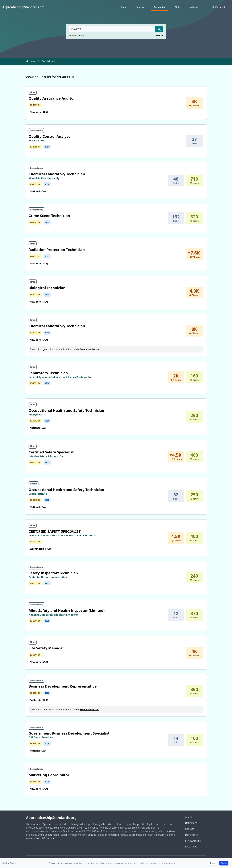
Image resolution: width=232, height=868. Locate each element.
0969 (47, 333)
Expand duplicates (89, 349)
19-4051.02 (35, 256)
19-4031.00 (35, 184)
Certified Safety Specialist (51, 452)
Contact (189, 829)
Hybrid (34, 484)
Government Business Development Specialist (69, 733)
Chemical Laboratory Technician (57, 174)
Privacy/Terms (193, 841)
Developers (191, 835)
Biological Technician (47, 288)
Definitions (191, 823)
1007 (47, 256)
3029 (47, 621)
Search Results (49, 61)
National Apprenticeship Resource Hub (146, 824)
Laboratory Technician (48, 373)
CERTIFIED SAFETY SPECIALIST (55, 531)
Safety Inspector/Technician (53, 573)
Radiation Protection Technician (57, 250)
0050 (47, 184)
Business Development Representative (63, 686)
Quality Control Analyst (49, 136)
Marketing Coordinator (49, 775)
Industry (140, 7)
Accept (224, 863)
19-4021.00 (35, 294)
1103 (47, 294)
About (188, 817)
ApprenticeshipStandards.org (51, 818)
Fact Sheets (191, 847)
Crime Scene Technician (49, 216)
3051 (47, 147)
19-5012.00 (35, 421)
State (178, 7)
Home (123, 7)
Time (33, 92)
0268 (47, 383)
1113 (47, 222)
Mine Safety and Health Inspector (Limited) (67, 610)
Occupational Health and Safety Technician (66, 410)
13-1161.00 (35, 693)
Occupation (160, 7)
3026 (47, 693)
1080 (47, 421)
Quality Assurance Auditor (52, 98)
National (194, 7)
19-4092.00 (35, 222)
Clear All (159, 35)
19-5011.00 (35, 621)
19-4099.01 (35, 105)
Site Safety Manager (46, 648)
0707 (47, 462)
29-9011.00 (35, 462)
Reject (213, 863)
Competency (36, 130)
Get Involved (219, 7)
